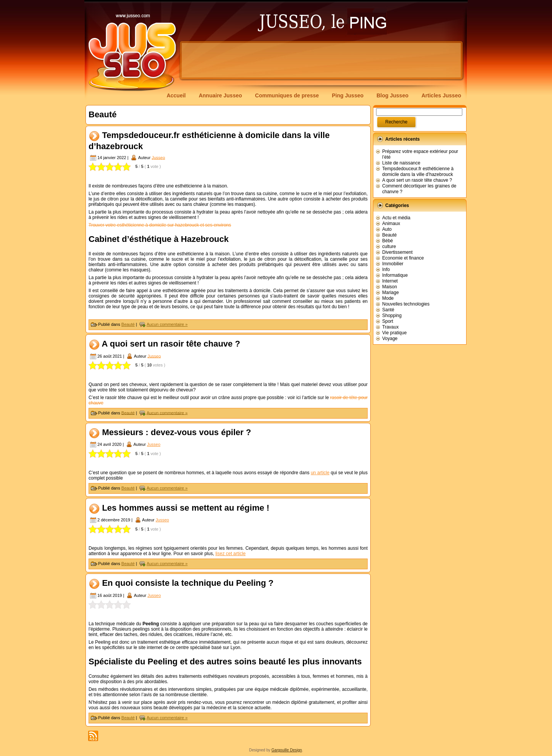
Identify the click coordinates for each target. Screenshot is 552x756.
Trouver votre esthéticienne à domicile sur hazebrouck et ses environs (160, 225)
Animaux (391, 224)
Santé (388, 310)
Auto (387, 229)
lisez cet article (231, 554)
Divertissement (397, 252)
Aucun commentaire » (167, 324)
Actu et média (396, 218)
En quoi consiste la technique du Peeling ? (188, 583)
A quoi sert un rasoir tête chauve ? (171, 344)
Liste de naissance (401, 163)
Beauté (128, 324)
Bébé (388, 241)
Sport (388, 321)
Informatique (395, 275)
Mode (388, 298)
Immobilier (393, 264)
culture (389, 247)
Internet (390, 281)
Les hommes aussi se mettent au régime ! (186, 508)
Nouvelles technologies (406, 304)
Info (386, 270)
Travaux (390, 327)
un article (320, 473)
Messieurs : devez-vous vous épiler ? (177, 432)
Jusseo (159, 157)
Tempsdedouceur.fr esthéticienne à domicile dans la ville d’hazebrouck (418, 172)
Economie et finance (403, 258)
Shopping (392, 316)
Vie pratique (394, 333)
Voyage (390, 339)
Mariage (390, 293)
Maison (390, 287)
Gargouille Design (287, 750)
